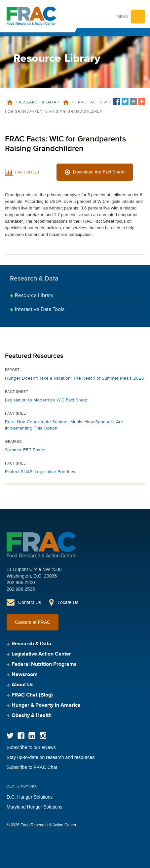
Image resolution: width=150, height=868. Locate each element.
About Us (23, 685)
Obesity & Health (32, 716)
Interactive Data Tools (40, 310)
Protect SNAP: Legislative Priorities (40, 472)
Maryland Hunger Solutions (35, 807)
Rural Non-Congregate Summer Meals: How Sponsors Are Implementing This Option (64, 425)
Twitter (10, 736)
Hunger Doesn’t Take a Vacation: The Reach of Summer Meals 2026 (75, 378)
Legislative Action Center (41, 654)
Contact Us (30, 602)
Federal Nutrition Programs (44, 664)
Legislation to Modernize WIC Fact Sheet (46, 400)
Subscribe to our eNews (31, 747)
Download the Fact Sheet (99, 172)
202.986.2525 (21, 589)
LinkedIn (32, 736)
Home (10, 102)
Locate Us (68, 602)
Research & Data (38, 102)
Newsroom (25, 675)
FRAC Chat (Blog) (32, 695)
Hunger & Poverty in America (46, 705)
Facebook (21, 736)
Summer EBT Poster (25, 450)
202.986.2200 (21, 583)
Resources (66, 102)
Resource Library (34, 296)
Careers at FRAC (33, 622)
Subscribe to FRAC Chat (32, 767)
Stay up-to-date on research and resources (51, 757)
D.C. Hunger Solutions (30, 797)
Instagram (43, 736)
